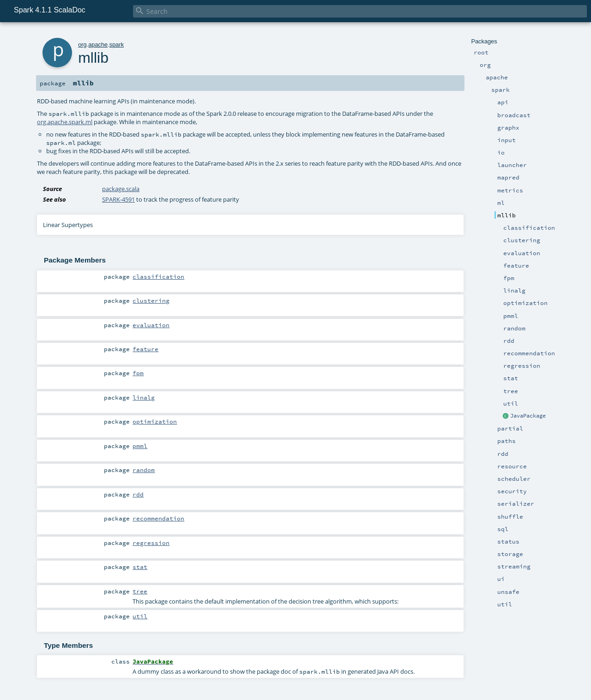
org (82, 45)
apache (98, 45)
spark (117, 45)
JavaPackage (528, 416)
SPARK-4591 (118, 199)
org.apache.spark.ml (65, 122)
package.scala (121, 189)
